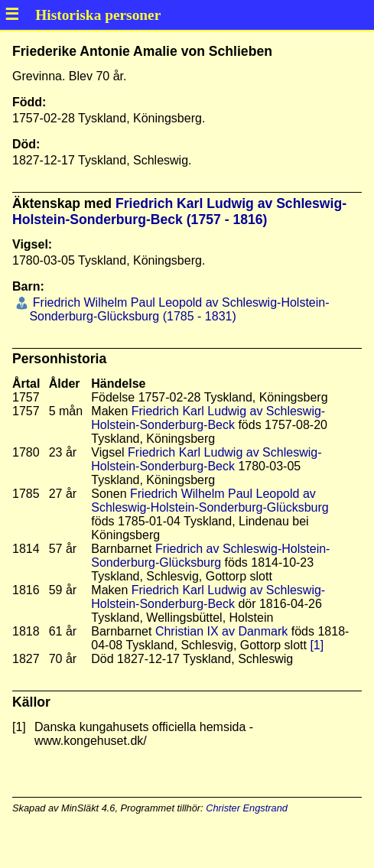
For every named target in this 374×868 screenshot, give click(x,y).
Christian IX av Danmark (221, 631)
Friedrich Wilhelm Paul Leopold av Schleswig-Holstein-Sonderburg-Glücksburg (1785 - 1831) (179, 309)
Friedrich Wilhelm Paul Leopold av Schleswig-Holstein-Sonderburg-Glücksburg (210, 501)
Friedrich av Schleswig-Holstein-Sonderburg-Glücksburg (210, 556)
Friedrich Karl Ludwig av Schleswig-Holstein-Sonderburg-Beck (208, 418)
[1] (317, 645)
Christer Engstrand (247, 808)
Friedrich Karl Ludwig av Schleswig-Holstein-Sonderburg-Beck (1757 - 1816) (179, 211)
